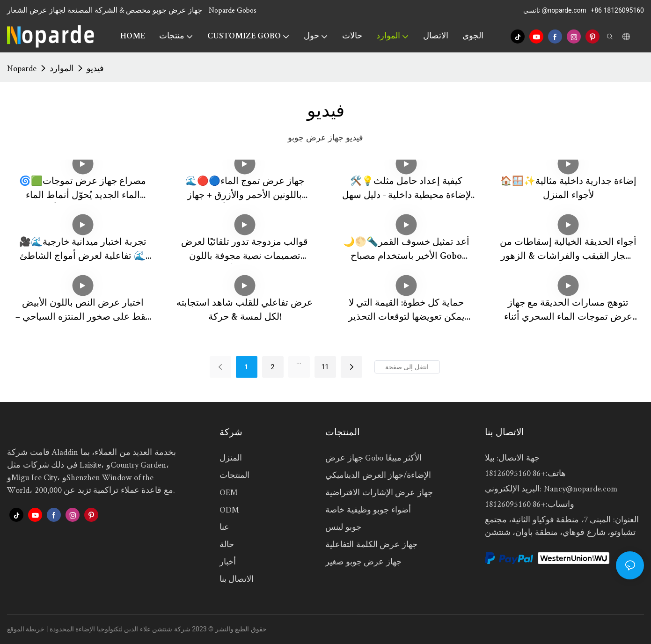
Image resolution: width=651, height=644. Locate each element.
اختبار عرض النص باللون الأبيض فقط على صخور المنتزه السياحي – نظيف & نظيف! (83, 312)
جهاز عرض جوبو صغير (363, 561)
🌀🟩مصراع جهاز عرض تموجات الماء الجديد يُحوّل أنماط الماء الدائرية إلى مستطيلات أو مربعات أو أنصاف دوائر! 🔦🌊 (83, 190)
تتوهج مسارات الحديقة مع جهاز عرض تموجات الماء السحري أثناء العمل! (568, 312)
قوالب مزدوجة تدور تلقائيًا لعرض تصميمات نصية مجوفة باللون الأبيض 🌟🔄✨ (245, 251)
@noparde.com (565, 10)
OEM (229, 492)
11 (325, 367)
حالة (227, 544)
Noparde (22, 68)
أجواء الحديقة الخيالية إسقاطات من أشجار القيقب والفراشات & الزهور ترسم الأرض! (568, 251)
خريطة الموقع (26, 629)
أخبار (228, 561)
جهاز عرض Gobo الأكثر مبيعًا (373, 457)
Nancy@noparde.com (581, 488)
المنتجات (234, 475)
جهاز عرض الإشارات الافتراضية (379, 492)
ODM (229, 509)
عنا (224, 527)
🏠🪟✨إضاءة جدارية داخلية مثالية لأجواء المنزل (568, 189)
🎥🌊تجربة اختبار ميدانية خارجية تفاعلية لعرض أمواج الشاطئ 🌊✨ (83, 251)
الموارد (62, 68)
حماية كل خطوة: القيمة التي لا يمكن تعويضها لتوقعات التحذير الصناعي (406, 312)
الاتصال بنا (237, 579)
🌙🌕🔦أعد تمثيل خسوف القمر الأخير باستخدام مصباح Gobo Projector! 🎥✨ (406, 251)
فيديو (95, 68)
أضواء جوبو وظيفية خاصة (368, 509)
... (299, 361)
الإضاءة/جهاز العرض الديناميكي (378, 475)
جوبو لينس (343, 527)
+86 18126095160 (617, 10)
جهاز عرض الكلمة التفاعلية (371, 544)
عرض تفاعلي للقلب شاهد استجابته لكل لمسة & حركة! (245, 311)
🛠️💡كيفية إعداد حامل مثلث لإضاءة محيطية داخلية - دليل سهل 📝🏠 (406, 190)
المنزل (231, 457)
